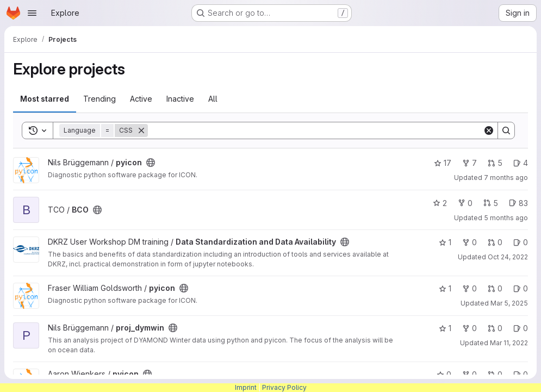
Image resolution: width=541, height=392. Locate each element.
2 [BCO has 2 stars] (440, 203)
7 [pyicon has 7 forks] (470, 163)
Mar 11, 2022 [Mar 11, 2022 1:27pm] (509, 343)
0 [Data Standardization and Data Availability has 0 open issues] (521, 242)
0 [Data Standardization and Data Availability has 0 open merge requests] (495, 242)
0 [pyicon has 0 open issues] (521, 288)
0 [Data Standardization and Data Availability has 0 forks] (470, 242)
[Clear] (489, 130)
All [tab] (213, 99)
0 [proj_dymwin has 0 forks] (470, 328)
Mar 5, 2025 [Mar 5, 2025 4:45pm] (509, 303)
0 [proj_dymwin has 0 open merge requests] (495, 328)
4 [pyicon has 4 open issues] (521, 163)
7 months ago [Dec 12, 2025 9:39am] (506, 178)
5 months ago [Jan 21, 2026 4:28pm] (506, 218)
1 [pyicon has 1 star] (445, 288)
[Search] (315, 130)
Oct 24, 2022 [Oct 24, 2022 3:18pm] (508, 257)
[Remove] (141, 130)
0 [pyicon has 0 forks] (470, 288)
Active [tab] (141, 99)
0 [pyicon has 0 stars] (444, 374)
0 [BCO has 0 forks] (465, 203)
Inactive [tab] (180, 99)
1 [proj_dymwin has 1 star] (445, 328)
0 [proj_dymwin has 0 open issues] (521, 328)
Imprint (246, 387)
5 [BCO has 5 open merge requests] (491, 203)
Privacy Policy (284, 387)
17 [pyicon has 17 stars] (443, 163)
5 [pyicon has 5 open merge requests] (495, 163)
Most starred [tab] (45, 99)
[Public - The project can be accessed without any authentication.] (151, 163)
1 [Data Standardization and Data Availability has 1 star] (445, 242)
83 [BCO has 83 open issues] (518, 203)
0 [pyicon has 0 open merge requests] (495, 288)
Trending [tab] (100, 99)
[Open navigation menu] (32, 13)
